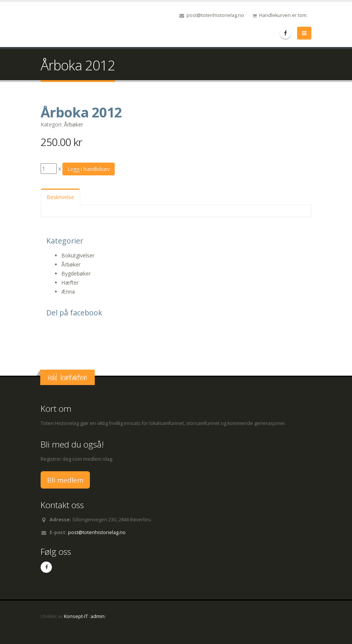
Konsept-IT (76, 616)
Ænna (68, 292)
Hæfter (70, 282)
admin (98, 616)
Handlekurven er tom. (283, 15)
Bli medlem (65, 480)
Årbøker (74, 124)
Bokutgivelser (78, 255)
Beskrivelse (60, 197)
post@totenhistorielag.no (215, 15)
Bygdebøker (76, 273)
